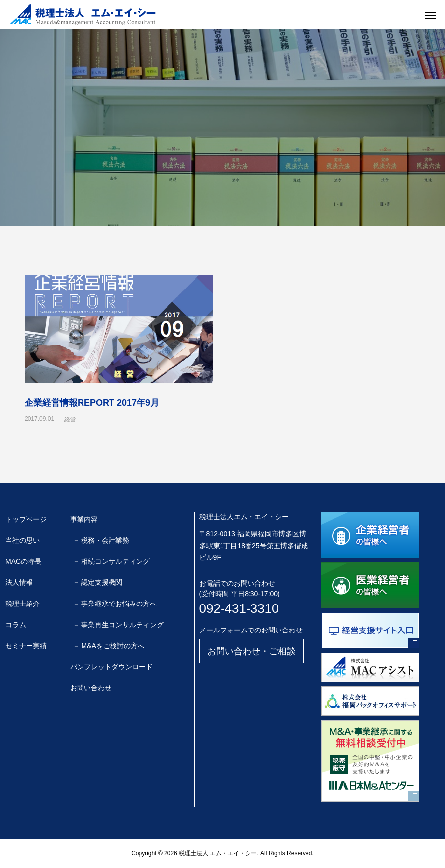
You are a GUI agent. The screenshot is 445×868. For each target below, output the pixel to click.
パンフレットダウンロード (111, 667)
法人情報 (19, 582)
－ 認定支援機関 (98, 582)
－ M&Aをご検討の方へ (109, 646)
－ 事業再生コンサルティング (118, 625)
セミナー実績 (26, 646)
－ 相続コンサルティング (111, 561)
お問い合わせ (91, 688)
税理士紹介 (23, 604)
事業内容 (84, 519)
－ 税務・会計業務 (101, 540)
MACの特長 (23, 561)
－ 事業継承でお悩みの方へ (115, 604)
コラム (16, 625)
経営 (70, 420)
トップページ (26, 519)
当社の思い (23, 540)
